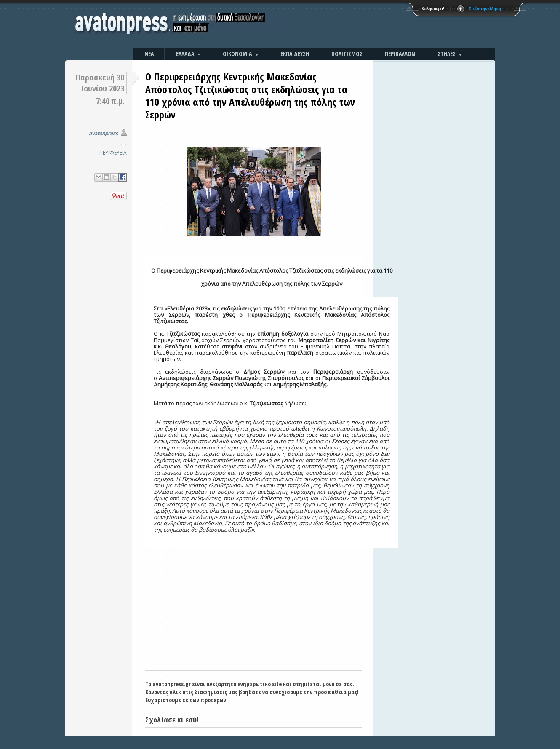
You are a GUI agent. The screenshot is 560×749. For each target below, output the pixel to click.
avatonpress (103, 133)
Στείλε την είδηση (485, 9)
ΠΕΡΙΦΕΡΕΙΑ (113, 153)
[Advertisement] (371, 25)
